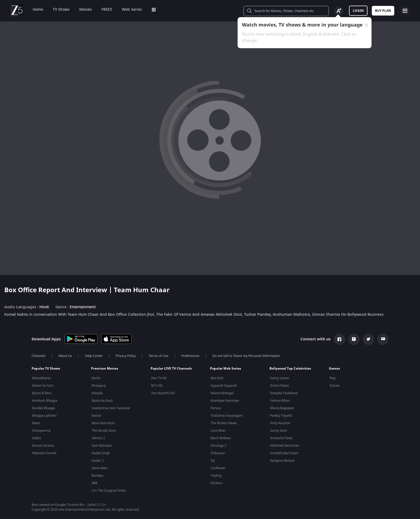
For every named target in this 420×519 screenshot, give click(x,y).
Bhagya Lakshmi (44, 416)
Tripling (216, 476)
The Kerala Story (104, 431)
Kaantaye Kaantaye (225, 401)
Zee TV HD (159, 378)
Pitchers (217, 483)
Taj (213, 461)
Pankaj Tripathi (281, 416)
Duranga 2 (218, 446)
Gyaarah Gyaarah (224, 386)
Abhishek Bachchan (285, 446)
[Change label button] (339, 11)
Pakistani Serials (44, 453)
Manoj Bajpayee (282, 408)
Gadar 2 (98, 461)
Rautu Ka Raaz (102, 401)
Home (34, 10)
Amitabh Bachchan (284, 453)
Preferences (190, 356)
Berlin (96, 378)
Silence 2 (98, 438)
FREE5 (103, 10)
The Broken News (224, 423)
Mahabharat (41, 378)
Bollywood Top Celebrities (290, 368)
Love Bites (218, 431)
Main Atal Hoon (103, 423)
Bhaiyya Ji (99, 386)
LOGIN (358, 11)
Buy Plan (383, 11)
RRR (94, 483)
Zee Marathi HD (163, 393)
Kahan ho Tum (43, 386)
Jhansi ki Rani (42, 393)
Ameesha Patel (281, 438)
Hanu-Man (100, 468)
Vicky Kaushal (280, 423)
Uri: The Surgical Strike (109, 491)
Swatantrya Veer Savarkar (111, 408)
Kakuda (97, 393)
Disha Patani (279, 386)
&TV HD (157, 386)
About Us (65, 356)
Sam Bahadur (102, 446)
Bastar (97, 416)
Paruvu (216, 408)
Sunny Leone (280, 378)
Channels (39, 356)
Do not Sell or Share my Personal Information (246, 356)
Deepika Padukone (284, 393)
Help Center (94, 356)
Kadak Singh (101, 453)
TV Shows (57, 10)
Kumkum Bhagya (45, 401)
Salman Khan (280, 401)
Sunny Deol (278, 431)
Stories (335, 386)
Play (333, 378)
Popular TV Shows (46, 368)
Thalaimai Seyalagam (227, 416)
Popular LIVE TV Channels (171, 368)
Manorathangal (222, 393)
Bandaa (97, 476)
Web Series (128, 10)
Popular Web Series (226, 368)
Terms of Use (159, 356)
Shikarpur (218, 453)
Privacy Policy (126, 356)
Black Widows (221, 438)
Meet (36, 423)
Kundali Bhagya (44, 408)
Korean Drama (43, 446)
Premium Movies (105, 368)
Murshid (217, 378)
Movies (82, 10)
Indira (37, 438)
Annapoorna (41, 431)
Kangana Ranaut (282, 461)
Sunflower (218, 468)
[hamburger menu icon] (405, 11)
